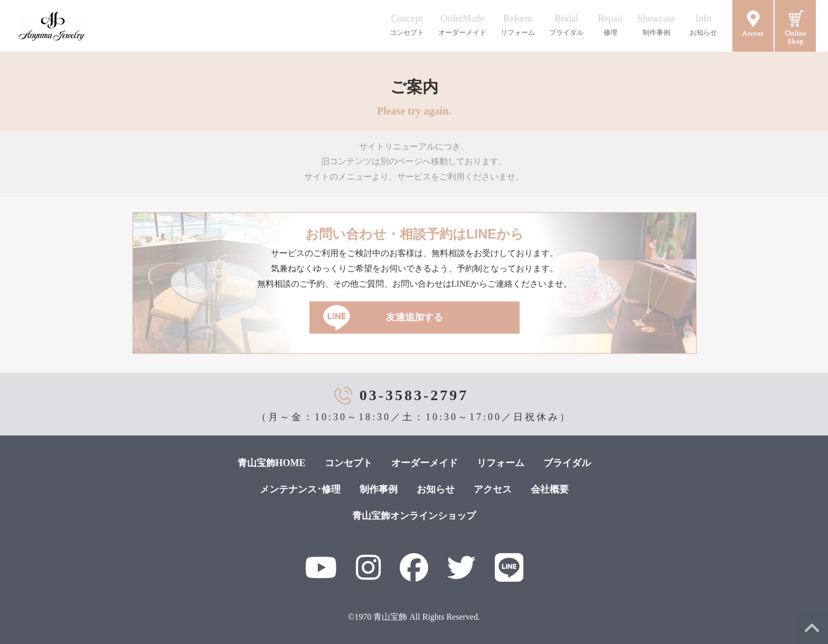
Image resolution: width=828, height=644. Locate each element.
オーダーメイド (425, 463)
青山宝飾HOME (272, 463)
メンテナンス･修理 (300, 489)
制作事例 (379, 489)
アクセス (493, 489)
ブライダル (567, 463)
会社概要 (550, 489)
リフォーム (501, 463)
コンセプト (349, 463)
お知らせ (436, 489)
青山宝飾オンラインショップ (414, 516)
